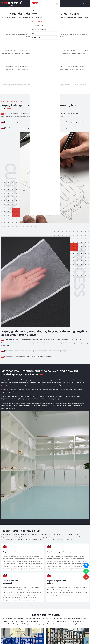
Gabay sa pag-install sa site (45, 82)
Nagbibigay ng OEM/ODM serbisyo (56, 594)
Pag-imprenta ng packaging (45, 64)
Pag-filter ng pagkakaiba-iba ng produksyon (64, 556)
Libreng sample (45, 31)
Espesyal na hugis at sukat (45, 48)
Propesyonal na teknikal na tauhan (16, 556)
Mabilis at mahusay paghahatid (10, 594)
